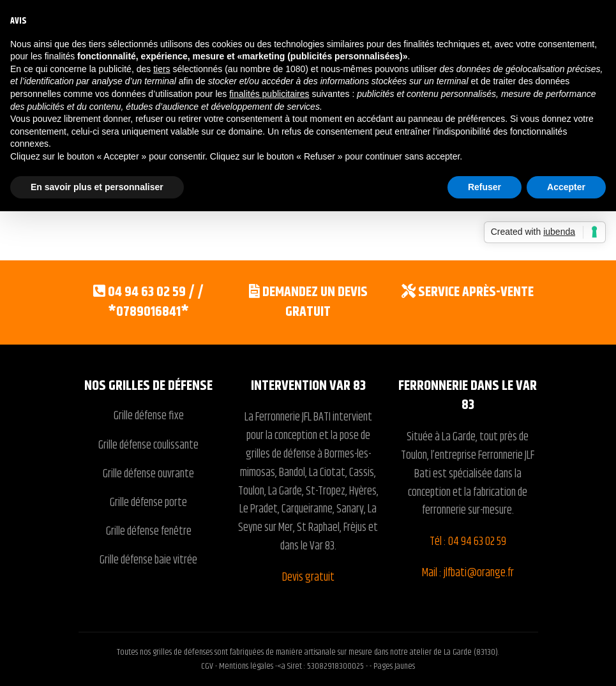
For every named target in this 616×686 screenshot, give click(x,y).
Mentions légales (246, 666)
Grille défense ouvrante (148, 474)
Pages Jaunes (394, 666)
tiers (162, 69)
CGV (208, 666)
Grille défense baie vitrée (148, 560)
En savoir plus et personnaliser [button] (97, 187)
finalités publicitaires (269, 94)
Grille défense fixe (149, 416)
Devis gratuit (308, 578)
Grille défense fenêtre (149, 532)
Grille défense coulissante (148, 445)
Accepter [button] (566, 187)
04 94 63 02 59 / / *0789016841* (156, 302)
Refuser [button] (485, 187)
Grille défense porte (148, 503)
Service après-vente (476, 292)
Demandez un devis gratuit (315, 302)
